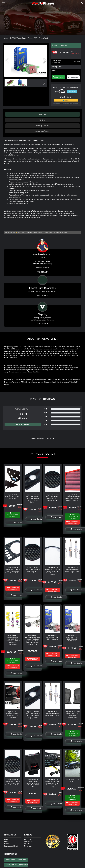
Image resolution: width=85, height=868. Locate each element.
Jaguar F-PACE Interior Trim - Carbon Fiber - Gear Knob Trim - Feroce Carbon (13, 782)
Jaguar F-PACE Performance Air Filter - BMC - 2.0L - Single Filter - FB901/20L (72, 498)
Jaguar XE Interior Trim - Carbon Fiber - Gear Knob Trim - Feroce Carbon (52, 498)
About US (28, 839)
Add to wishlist (73, 77)
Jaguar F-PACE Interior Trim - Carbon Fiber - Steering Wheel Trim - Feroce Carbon (52, 571)
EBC (78, 71)
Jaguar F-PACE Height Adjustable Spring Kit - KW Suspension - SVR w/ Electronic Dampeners (13, 640)
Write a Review (23, 424)
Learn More (72, 92)
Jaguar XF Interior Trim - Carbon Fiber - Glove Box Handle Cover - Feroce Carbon (33, 715)
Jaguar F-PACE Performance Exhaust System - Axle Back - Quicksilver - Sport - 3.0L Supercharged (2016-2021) (33, 640)
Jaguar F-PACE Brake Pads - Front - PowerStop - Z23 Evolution (13, 714)
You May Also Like (42, 126)
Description (42, 114)
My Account (28, 846)
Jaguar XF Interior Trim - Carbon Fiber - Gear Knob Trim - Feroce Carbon (33, 570)
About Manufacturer (42, 131)
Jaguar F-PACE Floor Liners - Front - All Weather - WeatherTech (72, 714)
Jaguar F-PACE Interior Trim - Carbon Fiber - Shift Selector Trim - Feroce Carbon (13, 570)
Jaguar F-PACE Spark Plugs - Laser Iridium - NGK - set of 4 (52, 714)
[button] (45, 61)
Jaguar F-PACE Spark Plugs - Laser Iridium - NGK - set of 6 (72, 570)
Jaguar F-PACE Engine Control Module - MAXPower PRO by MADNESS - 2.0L (33, 783)
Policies (27, 844)
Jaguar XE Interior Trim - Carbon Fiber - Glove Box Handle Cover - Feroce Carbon (33, 498)
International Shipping (12, 846)
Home (6, 839)
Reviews (42, 120)
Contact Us (28, 842)
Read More (43, 295)
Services (7, 844)
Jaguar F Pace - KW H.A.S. (72, 780)
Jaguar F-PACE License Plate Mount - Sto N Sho (13, 497)
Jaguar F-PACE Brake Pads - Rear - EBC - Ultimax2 (52, 637)
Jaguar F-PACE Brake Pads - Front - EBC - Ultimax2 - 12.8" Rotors (72, 638)
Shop (6, 842)
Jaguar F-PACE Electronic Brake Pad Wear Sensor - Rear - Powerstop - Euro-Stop (53, 783)
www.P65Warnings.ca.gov (58, 232)
